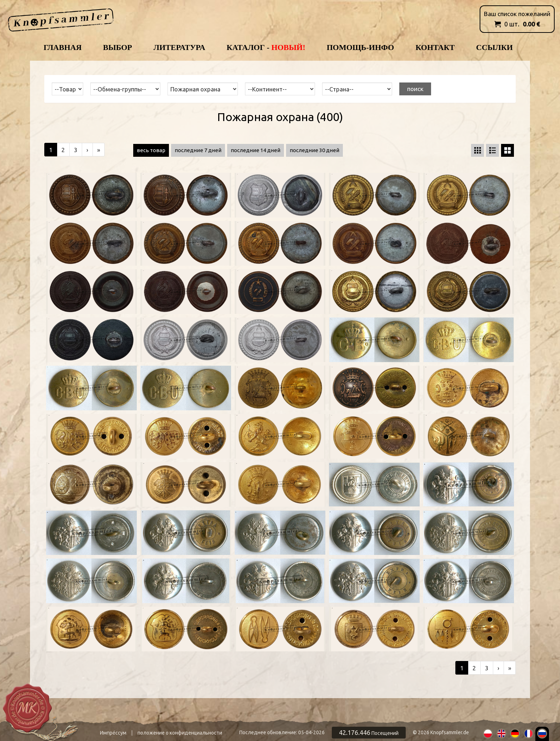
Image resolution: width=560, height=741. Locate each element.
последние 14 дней (256, 150)
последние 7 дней (198, 150)
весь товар (151, 150)
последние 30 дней (314, 150)
